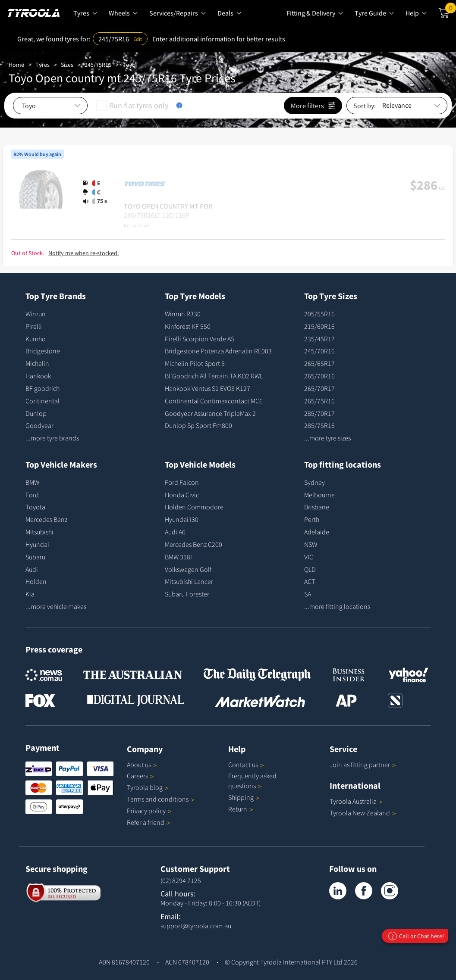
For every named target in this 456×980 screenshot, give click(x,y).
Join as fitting (363, 765)
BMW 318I (178, 557)
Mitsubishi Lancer (189, 581)
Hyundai (37, 544)
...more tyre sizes (327, 438)
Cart (451, 10)
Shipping (241, 797)
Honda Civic (182, 495)
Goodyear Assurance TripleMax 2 (210, 413)
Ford (32, 495)
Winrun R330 (183, 314)
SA (308, 594)
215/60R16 (319, 326)
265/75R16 (319, 401)
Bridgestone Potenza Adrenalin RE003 (218, 351)
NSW (311, 544)
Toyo (129, 65)
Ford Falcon (182, 482)
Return (238, 809)
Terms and (161, 799)
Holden (36, 581)
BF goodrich (42, 388)
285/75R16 (319, 425)
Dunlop (36, 413)
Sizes (67, 65)
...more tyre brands (52, 438)
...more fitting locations (337, 606)
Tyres (42, 65)
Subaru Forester (187, 594)
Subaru (35, 557)
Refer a (149, 822)
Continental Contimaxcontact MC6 (214, 401)
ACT (310, 581)
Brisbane (317, 507)
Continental (42, 401)
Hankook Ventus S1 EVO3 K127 (208, 388)
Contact (246, 765)
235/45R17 (319, 339)
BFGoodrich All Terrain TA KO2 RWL (214, 376)
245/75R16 (98, 65)
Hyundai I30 (182, 519)
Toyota (35, 507)
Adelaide (317, 532)
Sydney (314, 482)
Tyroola (148, 787)
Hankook (38, 376)
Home (16, 65)
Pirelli (34, 326)
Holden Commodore (194, 507)
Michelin (37, 363)
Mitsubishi (39, 532)
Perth (312, 519)
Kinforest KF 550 (188, 326)
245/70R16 (319, 351)
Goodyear (39, 425)
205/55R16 (319, 314)
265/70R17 (319, 388)
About (142, 765)
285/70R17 (319, 413)
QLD (310, 569)
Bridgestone (43, 351)
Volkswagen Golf (188, 569)
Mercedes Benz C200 (193, 544)
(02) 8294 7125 (181, 880)
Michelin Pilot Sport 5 (195, 363)
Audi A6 (175, 532)
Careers (137, 776)
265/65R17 (319, 363)
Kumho (36, 339)
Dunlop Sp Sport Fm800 (198, 425)
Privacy (149, 811)
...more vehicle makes (56, 606)
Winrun (36, 314)
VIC (309, 557)
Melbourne (319, 495)
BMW (32, 482)
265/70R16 (319, 376)
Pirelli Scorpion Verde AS (200, 339)
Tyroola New (363, 813)
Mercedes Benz (46, 519)
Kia (30, 594)
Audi (32, 569)
